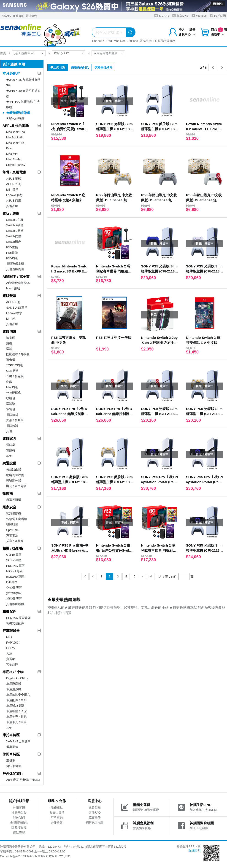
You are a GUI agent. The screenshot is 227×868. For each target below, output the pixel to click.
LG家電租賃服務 (164, 41)
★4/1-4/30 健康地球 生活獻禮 (23, 104)
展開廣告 (218, 4)
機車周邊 (12, 747)
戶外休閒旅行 (13, 773)
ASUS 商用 (14, 201)
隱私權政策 (19, 828)
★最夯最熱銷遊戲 (105, 53)
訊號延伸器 (14, 481)
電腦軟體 (12, 426)
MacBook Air (15, 137)
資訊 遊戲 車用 (24, 53)
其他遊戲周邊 (15, 269)
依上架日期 (58, 67)
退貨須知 (95, 807)
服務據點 (19, 16)
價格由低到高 (103, 67)
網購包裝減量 (95, 823)
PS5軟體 (12, 253)
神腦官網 (19, 807)
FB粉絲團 (218, 16)
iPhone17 (98, 41)
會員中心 (187, 34)
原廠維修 (95, 818)
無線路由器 (14, 470)
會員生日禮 (57, 813)
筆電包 (11, 409)
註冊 (192, 30)
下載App (6, 16)
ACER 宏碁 (14, 184)
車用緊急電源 (15, 706)
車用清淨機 (14, 689)
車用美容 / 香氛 (16, 717)
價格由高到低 (80, 67)
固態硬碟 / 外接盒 (18, 354)
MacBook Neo (16, 132)
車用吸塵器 (14, 684)
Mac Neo (120, 41)
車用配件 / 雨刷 (16, 700)
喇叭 (9, 382)
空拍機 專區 (14, 588)
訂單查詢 (57, 818)
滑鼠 (9, 349)
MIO (9, 637)
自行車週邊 (14, 766)
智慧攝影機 (14, 514)
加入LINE (180, 16)
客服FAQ (95, 813)
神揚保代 (31, 16)
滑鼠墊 (11, 404)
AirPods (133, 41)
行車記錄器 (11, 631)
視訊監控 (12, 524)
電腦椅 (11, 450)
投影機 (8, 493)
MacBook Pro (15, 143)
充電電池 (12, 535)
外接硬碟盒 (14, 393)
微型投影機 (14, 500)
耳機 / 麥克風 (15, 376)
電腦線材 (12, 415)
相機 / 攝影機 (13, 548)
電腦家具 (9, 438)
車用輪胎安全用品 (18, 695)
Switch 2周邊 (15, 231)
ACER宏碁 (13, 302)
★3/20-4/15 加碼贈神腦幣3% (23, 82)
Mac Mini (12, 154)
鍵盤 (9, 343)
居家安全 (9, 507)
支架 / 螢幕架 (15, 420)
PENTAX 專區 (15, 566)
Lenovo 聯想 (14, 195)
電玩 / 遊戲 (11, 213)
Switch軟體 (14, 236)
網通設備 (9, 463)
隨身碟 (11, 338)
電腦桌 (11, 445)
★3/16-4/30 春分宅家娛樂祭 (23, 93)
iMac (9, 148)
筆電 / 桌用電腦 (14, 172)
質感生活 (146, 41)
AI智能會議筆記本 (18, 283)
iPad (109, 41)
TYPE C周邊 (15, 365)
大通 (9, 654)
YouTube (199, 16)
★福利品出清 (15, 118)
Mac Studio (14, 159)
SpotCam (12, 530)
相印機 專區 (14, 599)
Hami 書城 (13, 288)
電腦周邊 (9, 331)
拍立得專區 (14, 593)
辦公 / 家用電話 (16, 486)
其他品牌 (12, 206)
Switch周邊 (14, 242)
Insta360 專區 (15, 577)
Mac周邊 (12, 387)
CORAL (11, 648)
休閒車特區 (11, 754)
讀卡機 (11, 360)
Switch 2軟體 (15, 225)
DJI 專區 (12, 582)
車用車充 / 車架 (16, 722)
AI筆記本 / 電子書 (16, 276)
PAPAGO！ (14, 643)
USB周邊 (12, 371)
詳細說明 (195, 850)
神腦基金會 (19, 813)
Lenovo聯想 (14, 313)
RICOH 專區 (14, 571)
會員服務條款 (19, 823)
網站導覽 (19, 833)
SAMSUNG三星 (17, 308)
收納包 (11, 398)
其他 (9, 431)
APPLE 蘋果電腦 (16, 125)
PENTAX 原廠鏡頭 (18, 618)
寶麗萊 (11, 659)
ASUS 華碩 (14, 179)
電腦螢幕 (9, 296)
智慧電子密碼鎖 (17, 519)
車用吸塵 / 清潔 (16, 711)
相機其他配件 (15, 623)
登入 (182, 30)
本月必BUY (61, 53)
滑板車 (11, 761)
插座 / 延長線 (15, 541)
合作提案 (57, 823)
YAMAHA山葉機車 (18, 741)
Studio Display (16, 165)
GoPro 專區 (14, 555)
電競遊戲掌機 (15, 264)
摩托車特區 (11, 735)
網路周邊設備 (15, 475)
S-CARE (162, 16)
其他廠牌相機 (15, 604)
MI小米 (11, 319)
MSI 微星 (12, 190)
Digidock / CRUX (17, 678)
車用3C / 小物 (13, 672)
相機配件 (9, 611)
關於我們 (19, 818)
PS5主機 (12, 247)
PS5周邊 (12, 258)
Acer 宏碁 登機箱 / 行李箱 (23, 780)
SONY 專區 (14, 560)
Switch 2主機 (15, 220)
